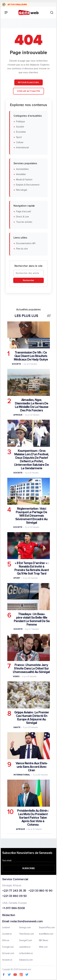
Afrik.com (43, 947)
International (22, 148)
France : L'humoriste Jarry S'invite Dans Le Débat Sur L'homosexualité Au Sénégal (31, 668)
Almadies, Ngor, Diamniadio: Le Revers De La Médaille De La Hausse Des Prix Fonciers (32, 405)
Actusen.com (8, 954)
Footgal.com (8, 947)
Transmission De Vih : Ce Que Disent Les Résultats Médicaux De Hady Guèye (31, 356)
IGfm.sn (6, 941)
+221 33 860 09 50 (15, 896)
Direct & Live (22, 217)
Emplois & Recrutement (28, 185)
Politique (21, 122)
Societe (16, 364)
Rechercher (28, 280)
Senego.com (25, 928)
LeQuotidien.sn (26, 954)
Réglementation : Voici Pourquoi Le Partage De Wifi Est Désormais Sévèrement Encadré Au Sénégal (31, 516)
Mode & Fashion (24, 179)
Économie (21, 132)
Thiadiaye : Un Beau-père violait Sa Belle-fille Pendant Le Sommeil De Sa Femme (32, 619)
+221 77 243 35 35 (14, 891)
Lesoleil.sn (7, 934)
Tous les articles (24, 222)
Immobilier (21, 174)
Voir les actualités (28, 91)
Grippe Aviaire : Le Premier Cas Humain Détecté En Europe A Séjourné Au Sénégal (32, 718)
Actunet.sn (7, 960)
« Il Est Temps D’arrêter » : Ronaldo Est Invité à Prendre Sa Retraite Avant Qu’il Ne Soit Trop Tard (32, 568)
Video (16, 676)
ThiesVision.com (27, 934)
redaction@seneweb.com (26, 922)
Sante (17, 727)
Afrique (18, 415)
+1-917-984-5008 (14, 908)
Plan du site (22, 249)
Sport (19, 137)
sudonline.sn (25, 947)
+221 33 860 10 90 (40, 891)
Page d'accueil (23, 212)
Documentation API (26, 243)
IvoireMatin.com (46, 934)
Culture (20, 142)
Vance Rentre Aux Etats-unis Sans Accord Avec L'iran (32, 767)
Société (20, 127)
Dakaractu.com (26, 960)
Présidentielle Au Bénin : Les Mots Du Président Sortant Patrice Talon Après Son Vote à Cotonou (33, 818)
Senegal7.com (26, 941)
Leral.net (6, 928)
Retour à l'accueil (28, 82)
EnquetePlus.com (47, 928)
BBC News (44, 941)
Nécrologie (22, 190)
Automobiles (22, 169)
